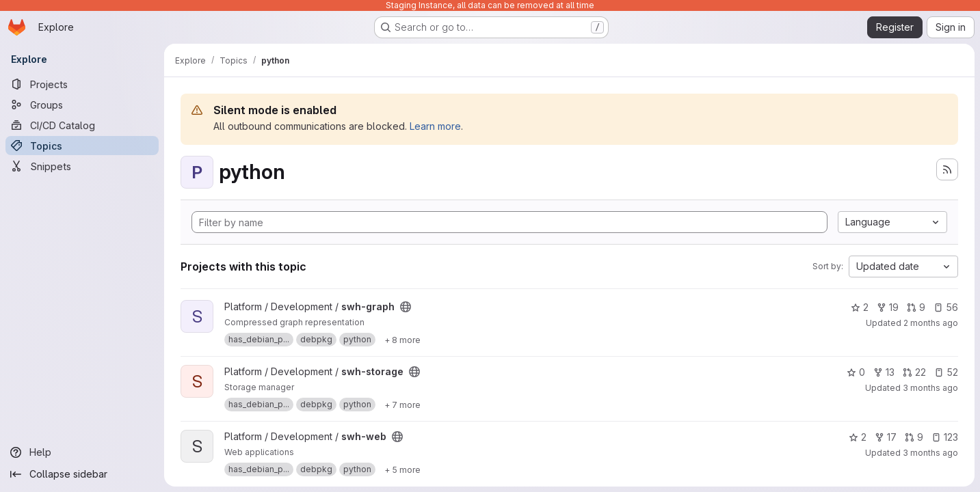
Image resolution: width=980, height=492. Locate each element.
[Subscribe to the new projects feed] (947, 169)
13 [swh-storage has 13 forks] (884, 372)
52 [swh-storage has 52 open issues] (946, 372)
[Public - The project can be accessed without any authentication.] (406, 307)
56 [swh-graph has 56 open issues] (946, 307)
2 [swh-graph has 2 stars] (860, 307)
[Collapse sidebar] (82, 474)
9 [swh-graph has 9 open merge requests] (916, 307)
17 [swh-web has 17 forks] (886, 437)
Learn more (435, 126)
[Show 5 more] (402, 469)
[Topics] (82, 146)
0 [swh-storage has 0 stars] (856, 372)
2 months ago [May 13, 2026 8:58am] (931, 323)
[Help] (82, 452)
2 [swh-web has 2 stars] (858, 437)
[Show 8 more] (402, 340)
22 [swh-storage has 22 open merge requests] (914, 372)
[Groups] (82, 105)
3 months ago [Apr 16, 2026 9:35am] (930, 453)
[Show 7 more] (402, 405)
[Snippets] (82, 166)
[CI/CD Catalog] (82, 125)
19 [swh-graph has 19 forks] (888, 307)
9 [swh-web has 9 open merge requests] (914, 437)
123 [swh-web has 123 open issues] (945, 437)
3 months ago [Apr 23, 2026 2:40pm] (930, 388)
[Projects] (82, 84)
